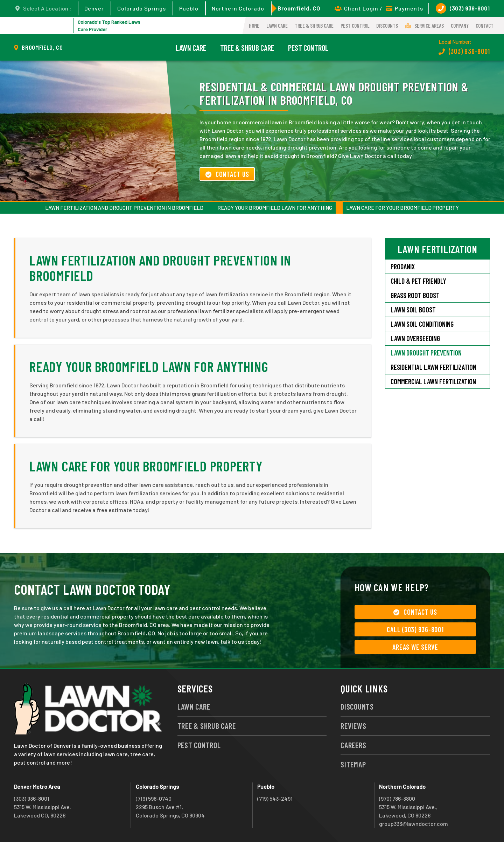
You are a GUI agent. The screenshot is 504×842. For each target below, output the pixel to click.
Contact (485, 26)
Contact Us (227, 174)
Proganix (403, 267)
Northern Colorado (238, 8)
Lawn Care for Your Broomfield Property (402, 208)
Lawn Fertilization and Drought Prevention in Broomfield (124, 208)
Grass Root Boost (415, 295)
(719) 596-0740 (154, 798)
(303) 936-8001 (463, 8)
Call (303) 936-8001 (415, 629)
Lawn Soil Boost (413, 310)
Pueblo (189, 8)
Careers (353, 745)
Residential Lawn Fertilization (433, 367)
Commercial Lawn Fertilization (433, 381)
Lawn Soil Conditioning (422, 324)
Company (460, 26)
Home (254, 26)
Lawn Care (277, 26)
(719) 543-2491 (275, 798)
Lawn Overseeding (415, 338)
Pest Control (355, 26)
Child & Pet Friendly (418, 281)
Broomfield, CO (299, 8)
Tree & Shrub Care (314, 26)
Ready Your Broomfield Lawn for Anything (275, 208)
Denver (94, 8)
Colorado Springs (142, 8)
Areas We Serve (415, 647)
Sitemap (353, 764)
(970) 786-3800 (397, 798)
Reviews (353, 726)
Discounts (387, 26)
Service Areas (424, 26)
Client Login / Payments (379, 8)
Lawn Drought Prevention (426, 353)
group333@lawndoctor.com (414, 824)
